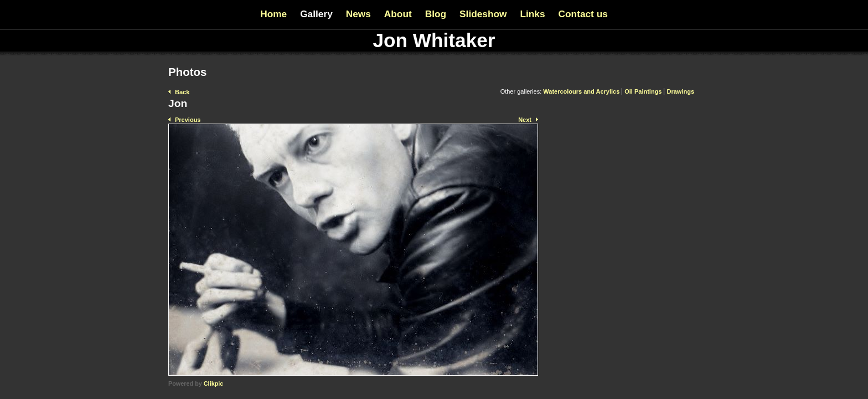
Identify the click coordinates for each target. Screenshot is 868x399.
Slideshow (483, 14)
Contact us (583, 14)
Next (525, 120)
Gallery (316, 14)
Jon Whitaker (434, 40)
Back (182, 92)
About (398, 14)
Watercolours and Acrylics (581, 91)
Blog (436, 14)
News (358, 14)
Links (532, 14)
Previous (188, 120)
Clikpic (214, 383)
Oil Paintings (643, 91)
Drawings (680, 91)
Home (273, 14)
